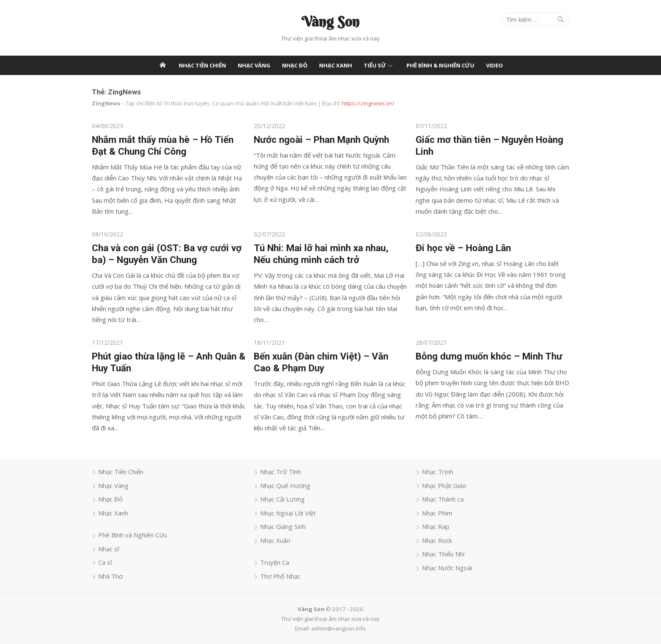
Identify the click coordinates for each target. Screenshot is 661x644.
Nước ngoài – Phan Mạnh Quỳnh (321, 139)
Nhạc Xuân (275, 540)
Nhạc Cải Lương (282, 499)
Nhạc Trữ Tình (280, 472)
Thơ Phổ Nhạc (280, 576)
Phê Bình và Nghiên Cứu (131, 535)
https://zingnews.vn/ (367, 103)
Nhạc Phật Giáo (445, 485)
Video (494, 65)
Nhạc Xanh (336, 65)
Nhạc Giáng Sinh (282, 526)
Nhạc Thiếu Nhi (444, 554)
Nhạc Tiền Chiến (202, 65)
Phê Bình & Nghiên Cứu (440, 65)
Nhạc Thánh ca (443, 499)
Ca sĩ (103, 562)
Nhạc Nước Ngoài (447, 567)
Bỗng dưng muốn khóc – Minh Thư (489, 356)
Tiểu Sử (375, 65)
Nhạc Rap (436, 526)
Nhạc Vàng (254, 65)
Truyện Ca (274, 562)
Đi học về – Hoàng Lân (464, 247)
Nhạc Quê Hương (285, 485)
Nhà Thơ (109, 576)
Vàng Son (330, 21)
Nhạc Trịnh (438, 472)
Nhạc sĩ (107, 548)
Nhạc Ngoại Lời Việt (288, 513)
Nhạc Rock (437, 540)
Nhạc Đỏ (295, 65)
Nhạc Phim (438, 513)
